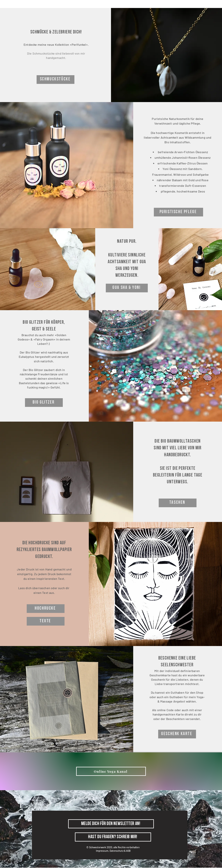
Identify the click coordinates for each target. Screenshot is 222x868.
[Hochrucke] (46, 609)
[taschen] (178, 503)
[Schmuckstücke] (55, 80)
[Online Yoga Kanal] (111, 771)
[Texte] (46, 621)
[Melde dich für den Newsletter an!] (111, 824)
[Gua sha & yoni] (127, 288)
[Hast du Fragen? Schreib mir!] (113, 837)
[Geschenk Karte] (177, 734)
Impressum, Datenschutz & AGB (113, 851)
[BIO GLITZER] (44, 403)
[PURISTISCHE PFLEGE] (178, 212)
